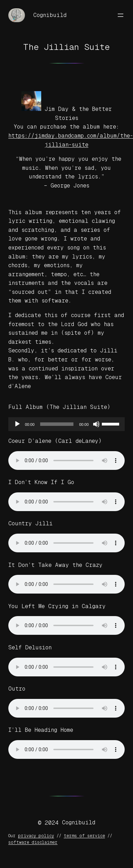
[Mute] (96, 424)
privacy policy (36, 836)
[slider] (57, 424)
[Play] (17, 424)
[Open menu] (121, 15)
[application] (66, 424)
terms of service (84, 836)
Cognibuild (50, 15)
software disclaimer (33, 842)
